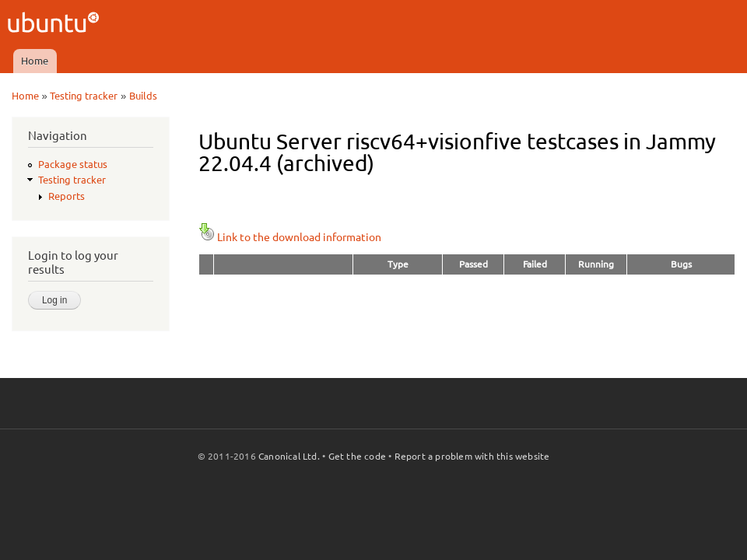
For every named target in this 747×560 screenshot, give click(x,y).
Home (35, 61)
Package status (73, 164)
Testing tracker (84, 96)
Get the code (357, 456)
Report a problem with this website (472, 456)
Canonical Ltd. (289, 456)
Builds (143, 96)
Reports (67, 196)
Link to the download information (290, 237)
